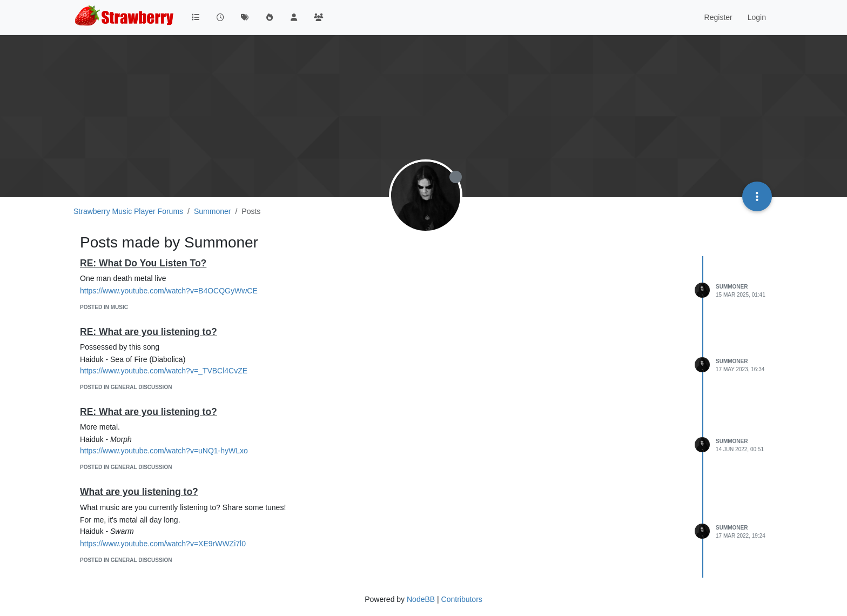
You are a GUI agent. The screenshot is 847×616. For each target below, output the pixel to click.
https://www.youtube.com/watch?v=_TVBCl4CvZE (164, 371)
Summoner (732, 287)
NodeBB (421, 599)
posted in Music (104, 307)
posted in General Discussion (126, 387)
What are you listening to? (139, 492)
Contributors (462, 599)
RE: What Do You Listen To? (143, 263)
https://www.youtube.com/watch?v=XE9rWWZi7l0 (163, 544)
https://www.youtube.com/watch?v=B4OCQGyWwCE (169, 291)
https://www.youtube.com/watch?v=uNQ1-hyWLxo (164, 451)
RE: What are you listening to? (149, 332)
